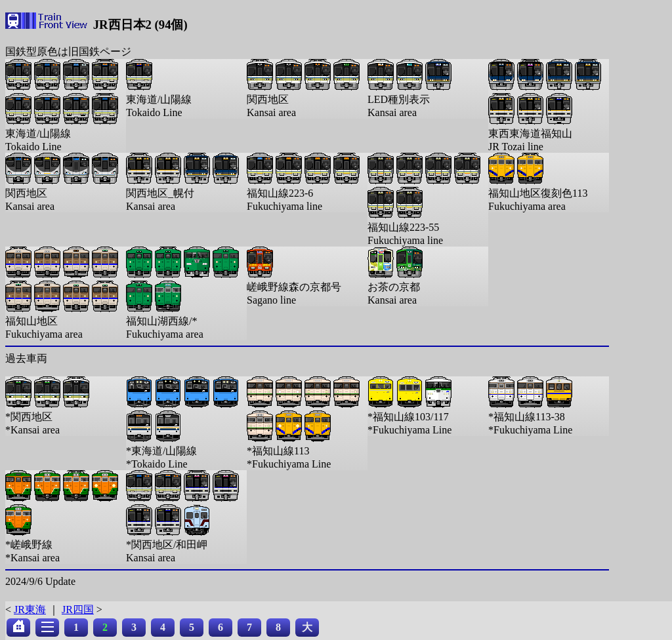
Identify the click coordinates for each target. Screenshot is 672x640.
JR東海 (30, 610)
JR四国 (78, 610)
